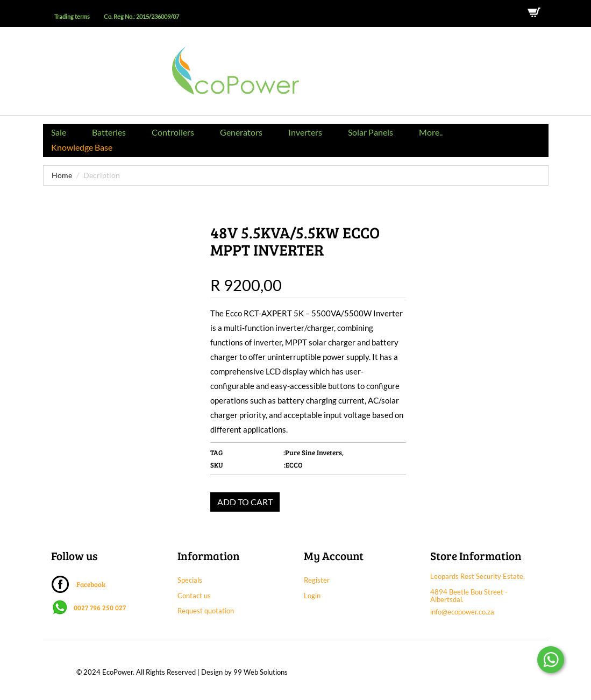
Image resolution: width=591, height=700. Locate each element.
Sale (59, 132)
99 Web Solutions (261, 672)
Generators (241, 132)
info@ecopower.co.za (462, 612)
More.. (431, 132)
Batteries (109, 132)
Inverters (305, 132)
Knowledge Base (82, 147)
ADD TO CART (245, 502)
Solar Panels (371, 132)
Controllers (173, 132)
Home (62, 175)
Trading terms (72, 17)
